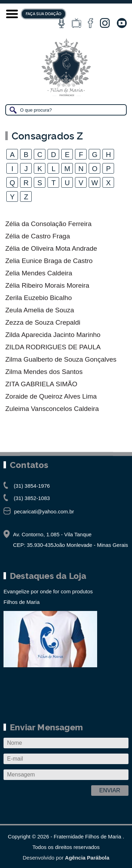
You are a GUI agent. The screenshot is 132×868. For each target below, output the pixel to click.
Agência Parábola (87, 858)
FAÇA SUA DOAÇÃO (43, 14)
